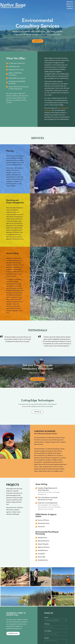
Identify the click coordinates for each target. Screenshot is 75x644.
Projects (70, 6)
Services (70, 2)
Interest (46, 632)
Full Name (47, 639)
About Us (69, 4)
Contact (70, 8)
